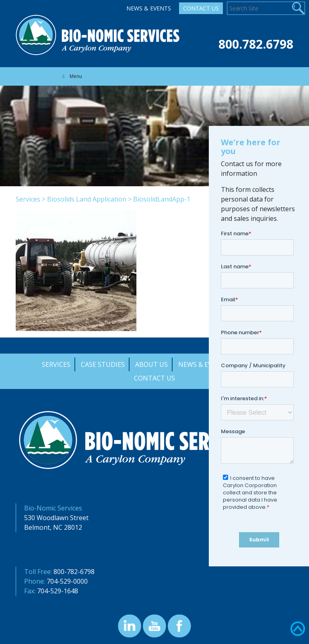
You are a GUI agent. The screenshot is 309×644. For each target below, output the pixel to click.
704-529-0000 (67, 581)
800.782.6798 (256, 44)
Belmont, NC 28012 (53, 527)
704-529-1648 (58, 591)
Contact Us (201, 8)
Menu (71, 76)
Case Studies (103, 364)
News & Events (149, 8)
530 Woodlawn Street (56, 518)
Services (28, 199)
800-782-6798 (74, 572)
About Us (151, 364)
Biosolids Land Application (87, 199)
